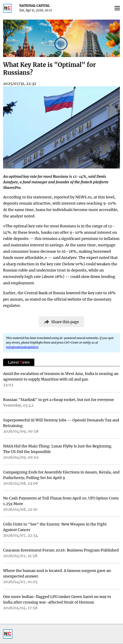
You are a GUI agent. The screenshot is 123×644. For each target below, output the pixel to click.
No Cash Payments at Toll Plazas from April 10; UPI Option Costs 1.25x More (61, 501)
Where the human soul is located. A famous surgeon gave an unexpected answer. (57, 573)
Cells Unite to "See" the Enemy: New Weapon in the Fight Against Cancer (55, 527)
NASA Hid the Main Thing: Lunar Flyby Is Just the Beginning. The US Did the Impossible (58, 449)
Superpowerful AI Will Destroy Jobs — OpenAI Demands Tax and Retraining (61, 423)
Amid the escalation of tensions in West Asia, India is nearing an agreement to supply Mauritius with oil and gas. (61, 376)
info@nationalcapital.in (22, 347)
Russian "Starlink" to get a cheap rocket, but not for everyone (59, 400)
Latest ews (19, 362)
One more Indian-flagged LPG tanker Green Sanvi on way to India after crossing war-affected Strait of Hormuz (57, 599)
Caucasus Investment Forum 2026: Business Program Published (61, 550)
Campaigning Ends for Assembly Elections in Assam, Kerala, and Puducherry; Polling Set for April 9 (61, 475)
